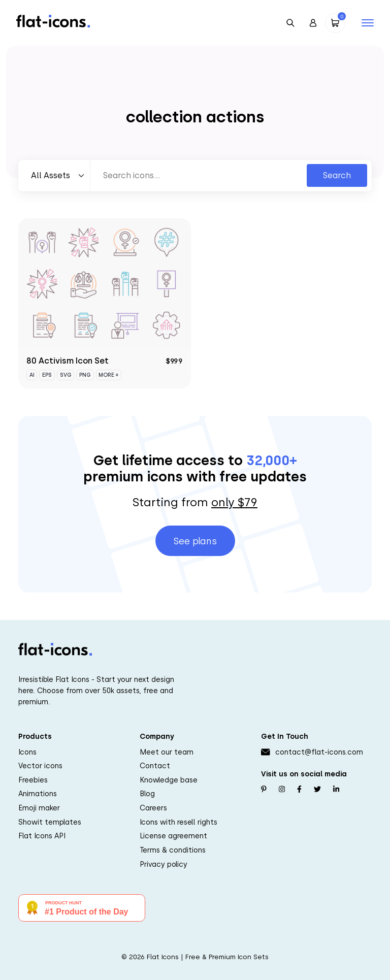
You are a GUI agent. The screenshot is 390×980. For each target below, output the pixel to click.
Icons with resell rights (178, 822)
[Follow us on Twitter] (317, 790)
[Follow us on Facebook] (299, 790)
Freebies (33, 780)
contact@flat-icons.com (319, 752)
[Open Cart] (335, 23)
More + (108, 375)
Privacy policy (164, 864)
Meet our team (167, 752)
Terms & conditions (173, 850)
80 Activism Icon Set (68, 361)
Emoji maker (39, 808)
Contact (155, 766)
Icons (27, 752)
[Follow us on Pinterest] (264, 790)
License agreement (173, 836)
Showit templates (50, 822)
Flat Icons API (42, 836)
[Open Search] (290, 23)
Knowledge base (169, 780)
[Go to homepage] (53, 21)
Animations (38, 794)
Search (337, 175)
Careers (153, 808)
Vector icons (40, 766)
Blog (147, 794)
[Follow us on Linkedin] (336, 790)
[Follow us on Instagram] (282, 790)
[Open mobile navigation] (368, 23)
